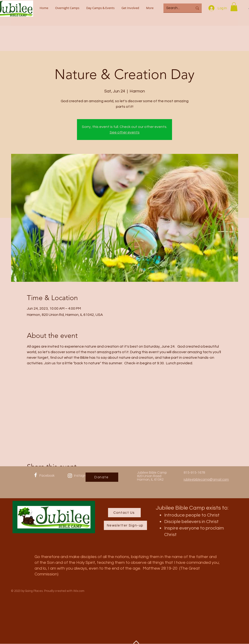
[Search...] (176, 8)
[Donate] (102, 477)
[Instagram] (70, 476)
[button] (234, 7)
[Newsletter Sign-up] (125, 525)
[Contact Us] (124, 513)
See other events (125, 132)
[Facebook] (36, 475)
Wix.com (79, 591)
